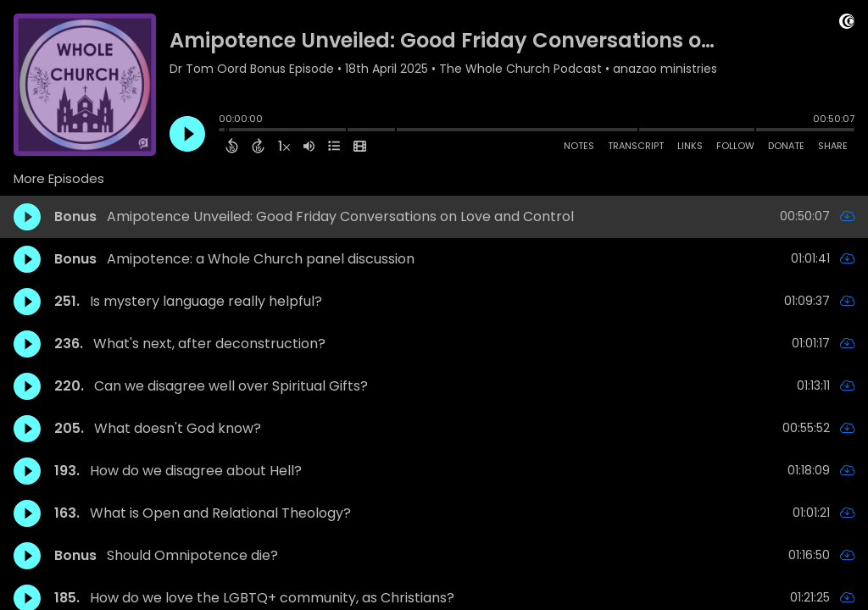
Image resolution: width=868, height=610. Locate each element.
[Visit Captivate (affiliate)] (847, 24)
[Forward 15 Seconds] (258, 146)
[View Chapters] (334, 146)
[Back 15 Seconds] (232, 146)
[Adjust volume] (309, 146)
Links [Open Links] (690, 146)
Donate (786, 146)
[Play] (187, 134)
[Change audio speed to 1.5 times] (284, 146)
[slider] (223, 131)
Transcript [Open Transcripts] (636, 146)
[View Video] (360, 146)
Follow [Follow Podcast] (735, 146)
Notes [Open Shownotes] (579, 146)
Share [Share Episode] (833, 146)
